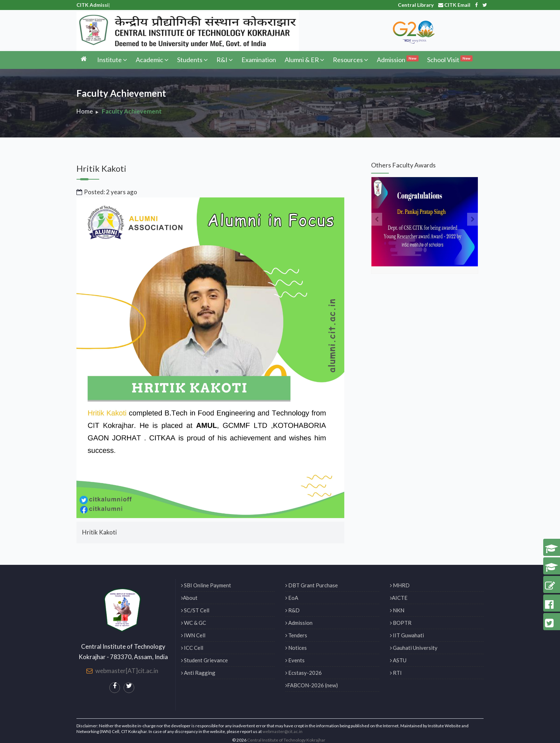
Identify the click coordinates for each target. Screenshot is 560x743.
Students (192, 60)
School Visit (450, 59)
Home (85, 111)
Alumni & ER (304, 60)
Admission (398, 59)
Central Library (416, 5)
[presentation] (377, 219)
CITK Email (454, 5)
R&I (225, 60)
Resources (351, 60)
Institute (112, 60)
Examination (259, 60)
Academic (152, 60)
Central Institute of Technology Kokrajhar (286, 740)
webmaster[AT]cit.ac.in (127, 671)
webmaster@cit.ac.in (282, 731)
